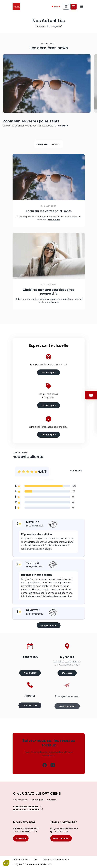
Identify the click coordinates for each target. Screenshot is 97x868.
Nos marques (37, 800)
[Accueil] (16, 6)
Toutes (55, 144)
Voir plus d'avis (49, 625)
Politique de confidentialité (56, 860)
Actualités (52, 800)
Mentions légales (21, 860)
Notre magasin (20, 800)
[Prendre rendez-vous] (74, 7)
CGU (36, 860)
